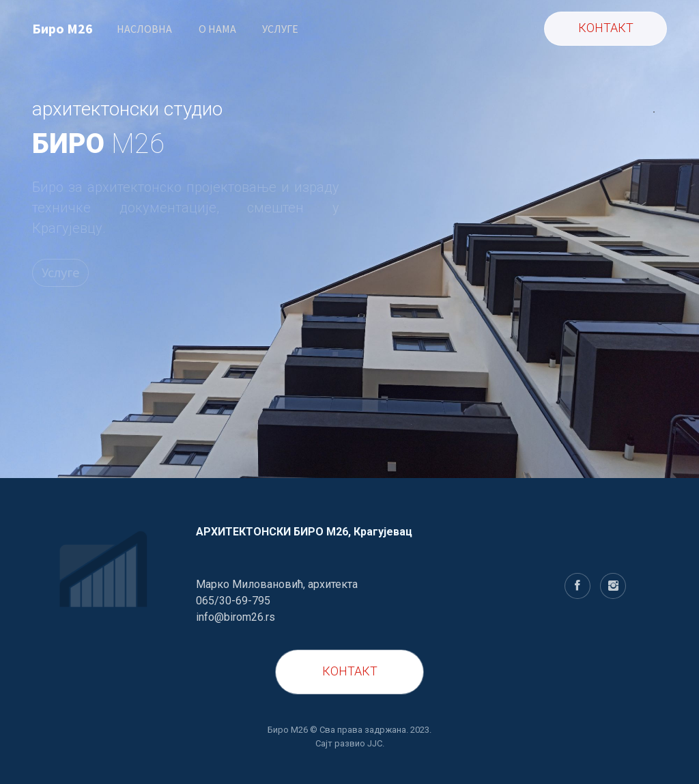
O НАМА (217, 29)
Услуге (60, 272)
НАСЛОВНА (144, 29)
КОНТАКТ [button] (606, 28)
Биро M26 (62, 28)
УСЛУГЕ (280, 29)
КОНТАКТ (350, 671)
